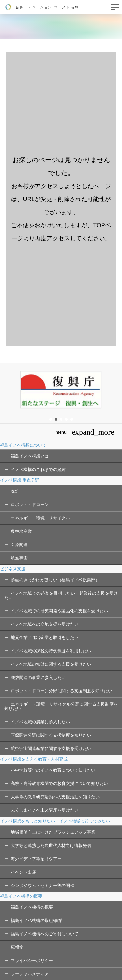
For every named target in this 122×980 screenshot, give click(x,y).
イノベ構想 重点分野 (20, 480)
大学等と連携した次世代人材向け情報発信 (51, 845)
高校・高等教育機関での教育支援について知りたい (59, 784)
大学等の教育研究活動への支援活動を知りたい (55, 797)
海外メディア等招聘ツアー (36, 859)
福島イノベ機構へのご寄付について (45, 934)
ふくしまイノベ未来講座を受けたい (45, 810)
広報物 (17, 947)
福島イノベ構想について (23, 445)
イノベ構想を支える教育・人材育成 (34, 759)
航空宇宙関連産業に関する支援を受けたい (51, 748)
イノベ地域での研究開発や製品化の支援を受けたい (59, 611)
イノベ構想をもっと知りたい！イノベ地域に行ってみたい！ (57, 821)
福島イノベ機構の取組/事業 (37, 921)
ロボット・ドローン (30, 505)
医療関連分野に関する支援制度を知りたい (51, 735)
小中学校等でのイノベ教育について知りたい (53, 770)
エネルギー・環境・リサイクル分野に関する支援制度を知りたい (61, 706)
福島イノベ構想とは (30, 456)
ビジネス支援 (13, 569)
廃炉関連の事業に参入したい (38, 677)
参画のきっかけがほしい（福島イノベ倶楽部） (55, 580)
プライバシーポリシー (32, 961)
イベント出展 (23, 872)
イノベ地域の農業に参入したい (40, 722)
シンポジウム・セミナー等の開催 (42, 885)
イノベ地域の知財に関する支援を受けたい (51, 664)
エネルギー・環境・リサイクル (40, 518)
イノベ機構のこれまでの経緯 (38, 469)
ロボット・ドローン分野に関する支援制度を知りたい (61, 691)
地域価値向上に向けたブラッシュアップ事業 (53, 832)
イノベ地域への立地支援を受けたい (45, 624)
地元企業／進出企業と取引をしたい (45, 637)
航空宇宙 (19, 558)
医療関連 (19, 545)
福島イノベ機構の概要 (21, 896)
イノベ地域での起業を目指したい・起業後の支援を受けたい (61, 595)
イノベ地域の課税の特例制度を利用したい (51, 651)
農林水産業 (21, 531)
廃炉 (15, 491)
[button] (51, 419)
